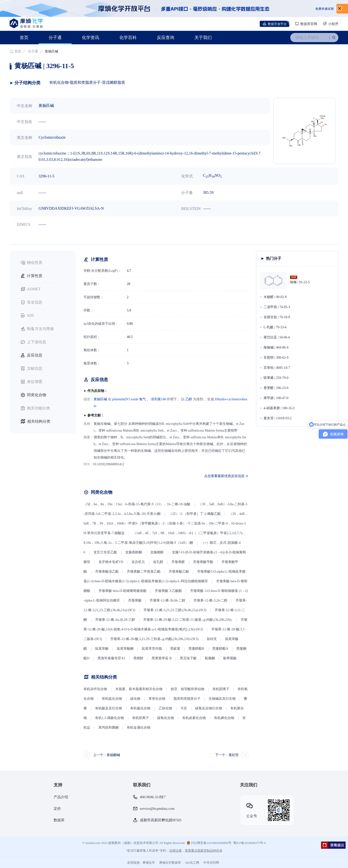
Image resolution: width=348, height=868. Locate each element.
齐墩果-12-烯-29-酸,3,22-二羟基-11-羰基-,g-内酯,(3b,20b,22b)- (188, 620)
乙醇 (189, 399)
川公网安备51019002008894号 (209, 843)
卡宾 (184, 708)
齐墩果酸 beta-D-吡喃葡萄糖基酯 (122, 591)
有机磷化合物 (224, 718)
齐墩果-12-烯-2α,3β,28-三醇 (115, 620)
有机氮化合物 (140, 708)
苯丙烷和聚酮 (109, 728)
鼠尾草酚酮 (125, 649)
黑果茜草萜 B (162, 658)
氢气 (142, 399)
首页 (24, 38)
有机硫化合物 (112, 699)
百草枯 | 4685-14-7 (277, 368)
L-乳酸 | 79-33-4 (275, 327)
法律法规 (175, 851)
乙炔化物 (166, 708)
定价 (57, 809)
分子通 (55, 38)
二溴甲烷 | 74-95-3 (277, 307)
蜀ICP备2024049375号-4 (249, 843)
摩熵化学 (149, 863)
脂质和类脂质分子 (85, 82)
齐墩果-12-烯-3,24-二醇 (210, 600)
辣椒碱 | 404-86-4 (276, 347)
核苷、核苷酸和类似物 (187, 689)
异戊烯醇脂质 (114, 82)
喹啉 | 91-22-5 (300, 282)
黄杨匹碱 (100, 399)
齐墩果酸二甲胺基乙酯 (144, 572)
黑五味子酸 (188, 658)
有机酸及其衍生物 (109, 708)
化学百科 (128, 38)
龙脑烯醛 (157, 552)
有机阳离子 (141, 718)
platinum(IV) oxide (125, 399)
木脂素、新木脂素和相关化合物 (139, 689)
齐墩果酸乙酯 (179, 572)
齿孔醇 (158, 562)
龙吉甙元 (138, 562)
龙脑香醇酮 (134, 552)
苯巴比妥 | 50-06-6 (277, 337)
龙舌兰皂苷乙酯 (105, 552)
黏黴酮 (210, 658)
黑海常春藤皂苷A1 (111, 658)
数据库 (59, 820)
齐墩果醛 (178, 562)
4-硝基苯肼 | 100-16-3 (279, 408)
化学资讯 (90, 38)
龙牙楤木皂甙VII (111, 562)
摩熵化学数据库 (170, 863)
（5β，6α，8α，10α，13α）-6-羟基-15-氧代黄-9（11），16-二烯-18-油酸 (137, 504)
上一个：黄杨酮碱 (107, 755)
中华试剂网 (211, 863)
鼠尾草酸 (102, 649)
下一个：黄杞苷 (227, 755)
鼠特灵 (212, 639)
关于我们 (203, 38)
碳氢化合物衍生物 (209, 708)
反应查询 (166, 38)
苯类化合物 (157, 699)
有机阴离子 (221, 689)
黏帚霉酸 (230, 658)
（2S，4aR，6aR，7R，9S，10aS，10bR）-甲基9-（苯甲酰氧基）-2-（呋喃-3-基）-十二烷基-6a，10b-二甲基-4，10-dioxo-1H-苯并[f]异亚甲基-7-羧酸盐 (166, 523)
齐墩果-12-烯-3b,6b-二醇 (168, 600)
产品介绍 (61, 797)
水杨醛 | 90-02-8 (275, 297)
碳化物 (135, 699)
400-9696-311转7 (153, 797)
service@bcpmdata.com (157, 809)
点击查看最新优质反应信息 (224, 476)
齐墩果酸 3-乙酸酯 (168, 591)
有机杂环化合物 (95, 689)
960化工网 (192, 863)
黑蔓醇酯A (220, 649)
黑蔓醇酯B (196, 649)
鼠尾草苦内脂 (152, 649)
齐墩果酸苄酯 (203, 562)
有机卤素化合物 (194, 718)
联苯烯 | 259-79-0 (276, 378)
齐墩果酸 (135, 600)
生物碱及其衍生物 (222, 699)
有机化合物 (59, 82)
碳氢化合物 (166, 718)
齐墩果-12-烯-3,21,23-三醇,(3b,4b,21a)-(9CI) (175, 610)
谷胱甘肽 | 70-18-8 (277, 317)
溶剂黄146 (158, 399)
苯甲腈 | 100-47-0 (276, 398)
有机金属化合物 (139, 728)
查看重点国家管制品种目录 (204, 851)
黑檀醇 (138, 658)
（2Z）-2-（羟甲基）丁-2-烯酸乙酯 (195, 514)
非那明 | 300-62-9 (276, 358)
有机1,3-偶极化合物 (110, 718)
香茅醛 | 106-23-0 (276, 388)
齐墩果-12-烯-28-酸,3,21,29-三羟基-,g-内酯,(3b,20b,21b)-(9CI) (154, 639)
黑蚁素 (175, 649)
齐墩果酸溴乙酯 (107, 572)
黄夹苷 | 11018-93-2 (278, 418)
